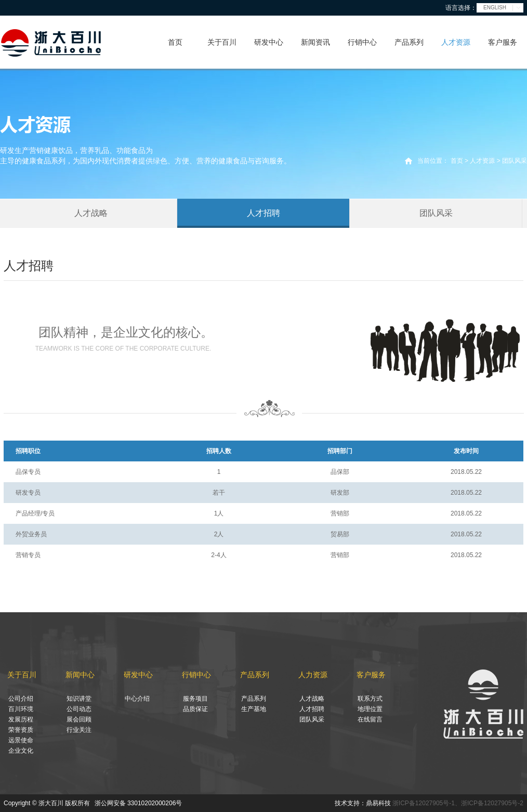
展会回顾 (79, 719)
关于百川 (222, 42)
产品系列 (409, 42)
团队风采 (436, 213)
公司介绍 (21, 699)
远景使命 (21, 740)
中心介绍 (137, 699)
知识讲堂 (79, 699)
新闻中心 (80, 675)
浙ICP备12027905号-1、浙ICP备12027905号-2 (458, 803)
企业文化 (21, 751)
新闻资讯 (315, 42)
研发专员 (28, 493)
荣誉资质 (21, 730)
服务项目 (195, 699)
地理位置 (370, 709)
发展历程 (21, 719)
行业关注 (79, 730)
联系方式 (370, 699)
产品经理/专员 (35, 513)
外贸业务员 (31, 534)
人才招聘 (263, 213)
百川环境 (21, 709)
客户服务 (503, 42)
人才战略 (91, 213)
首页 (175, 42)
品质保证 (195, 709)
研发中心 (269, 42)
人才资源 (456, 42)
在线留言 (370, 719)
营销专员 (28, 555)
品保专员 (28, 472)
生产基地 (254, 709)
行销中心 (362, 42)
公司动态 (79, 709)
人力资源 (313, 675)
